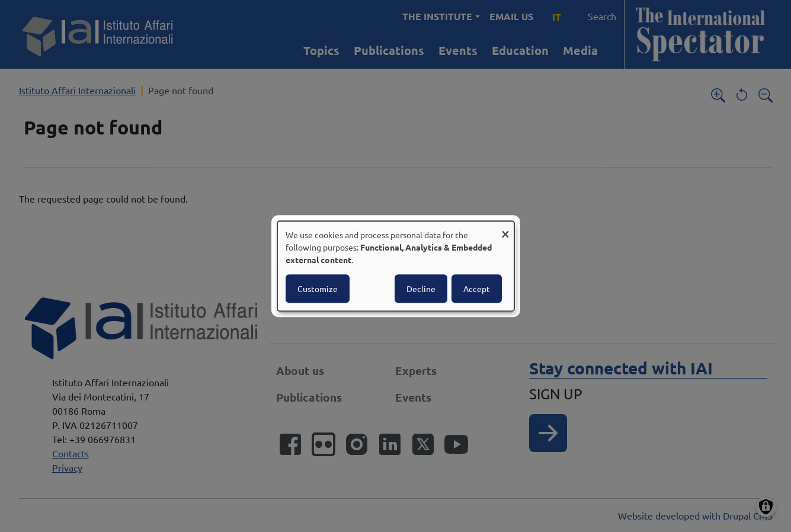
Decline (421, 289)
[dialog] (396, 266)
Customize (318, 289)
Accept (477, 289)
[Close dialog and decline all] (505, 228)
